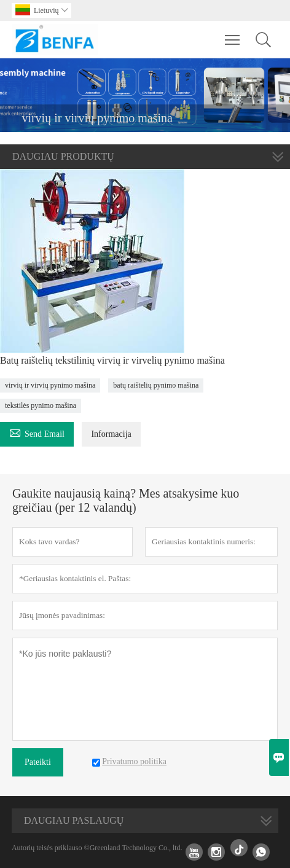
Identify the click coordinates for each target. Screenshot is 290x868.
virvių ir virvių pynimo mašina (50, 385)
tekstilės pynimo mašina (41, 405)
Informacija (111, 434)
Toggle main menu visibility (233, 34)
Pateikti (38, 762)
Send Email (37, 432)
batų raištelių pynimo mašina (156, 385)
